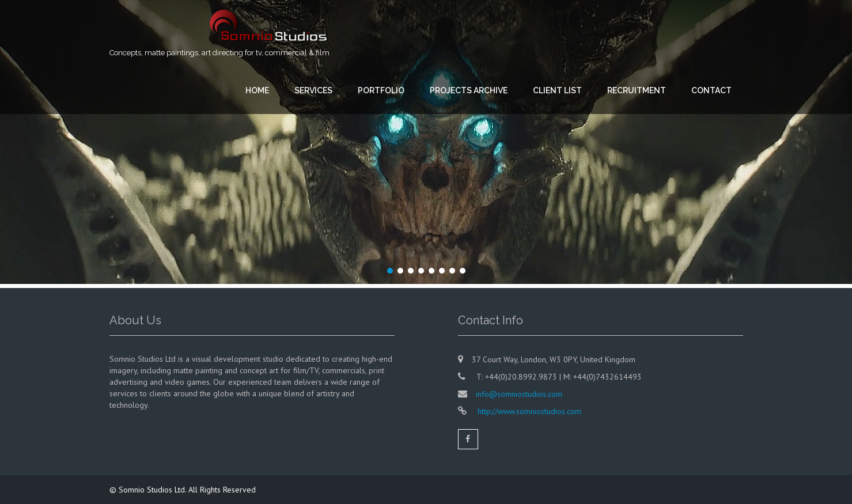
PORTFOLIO (381, 90)
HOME (257, 90)
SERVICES (313, 90)
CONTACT (711, 90)
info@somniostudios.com (519, 394)
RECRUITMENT (637, 90)
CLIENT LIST (557, 90)
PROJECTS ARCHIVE (469, 90)
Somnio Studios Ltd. (154, 490)
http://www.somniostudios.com (528, 411)
